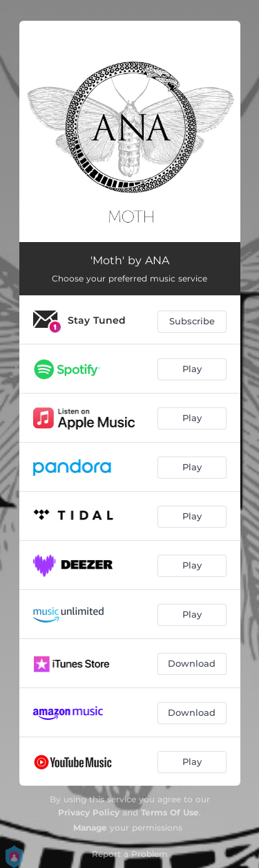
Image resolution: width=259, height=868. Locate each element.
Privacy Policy (89, 812)
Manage (90, 828)
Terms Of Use (170, 812)
